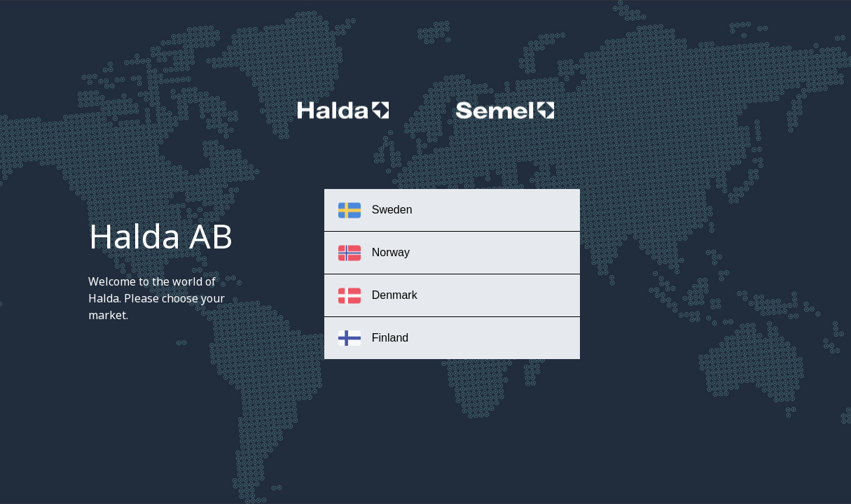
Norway (374, 253)
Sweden (375, 210)
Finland (373, 338)
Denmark (378, 296)
